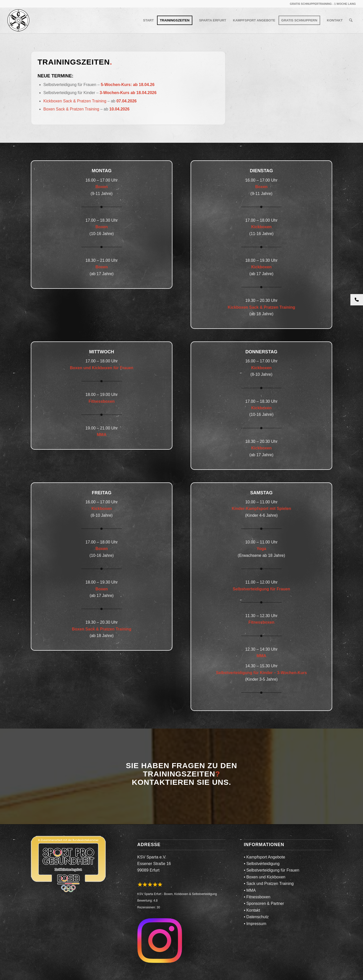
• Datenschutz (256, 917)
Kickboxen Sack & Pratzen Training (75, 101)
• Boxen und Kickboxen (265, 877)
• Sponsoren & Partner (264, 903)
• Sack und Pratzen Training (269, 884)
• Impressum (255, 924)
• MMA (250, 890)
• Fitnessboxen (257, 897)
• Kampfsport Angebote (264, 857)
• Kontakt (252, 910)
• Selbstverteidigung (262, 864)
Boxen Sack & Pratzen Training (71, 109)
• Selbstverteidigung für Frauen (271, 870)
